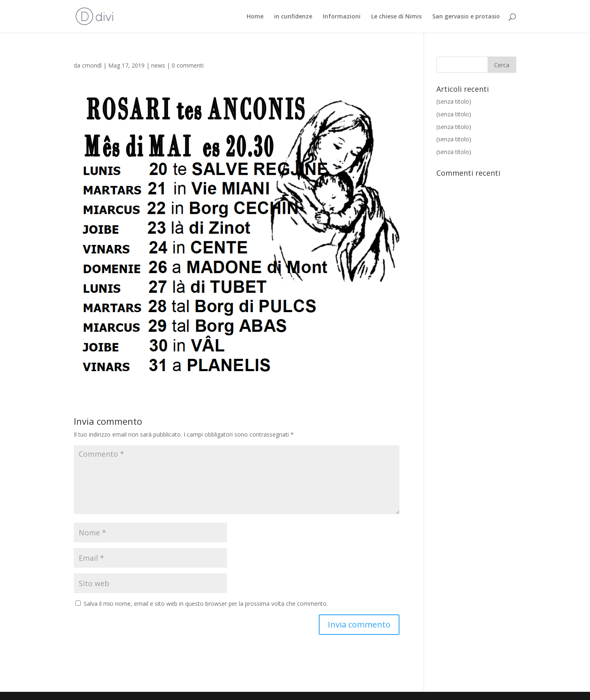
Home (255, 17)
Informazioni (342, 17)
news (158, 65)
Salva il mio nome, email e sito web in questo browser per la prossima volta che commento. (206, 604)
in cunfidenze (293, 17)
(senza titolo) (454, 101)
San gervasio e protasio (466, 17)
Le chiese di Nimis (396, 17)
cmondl (92, 65)
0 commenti (188, 65)
